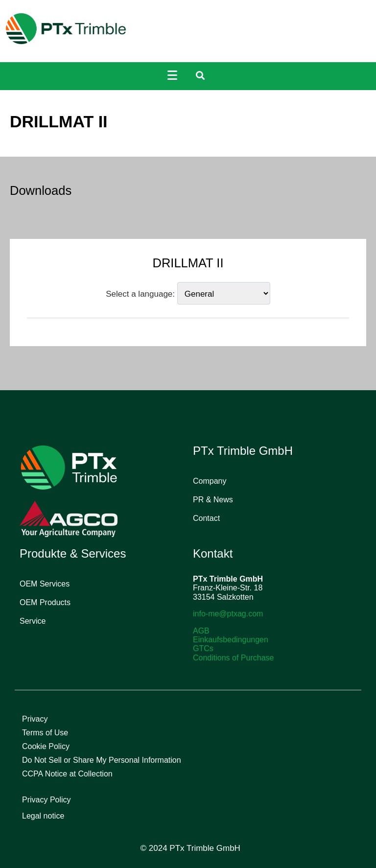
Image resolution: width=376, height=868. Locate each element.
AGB (201, 631)
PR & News (213, 500)
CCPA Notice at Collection (67, 774)
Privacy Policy (47, 800)
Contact (206, 518)
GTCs (203, 648)
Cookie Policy (46, 746)
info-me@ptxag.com (228, 614)
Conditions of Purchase (233, 658)
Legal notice (43, 816)
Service (33, 621)
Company (210, 481)
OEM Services (45, 584)
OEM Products (45, 602)
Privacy (35, 719)
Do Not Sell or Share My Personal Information (102, 760)
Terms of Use (45, 733)
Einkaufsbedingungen (231, 640)
